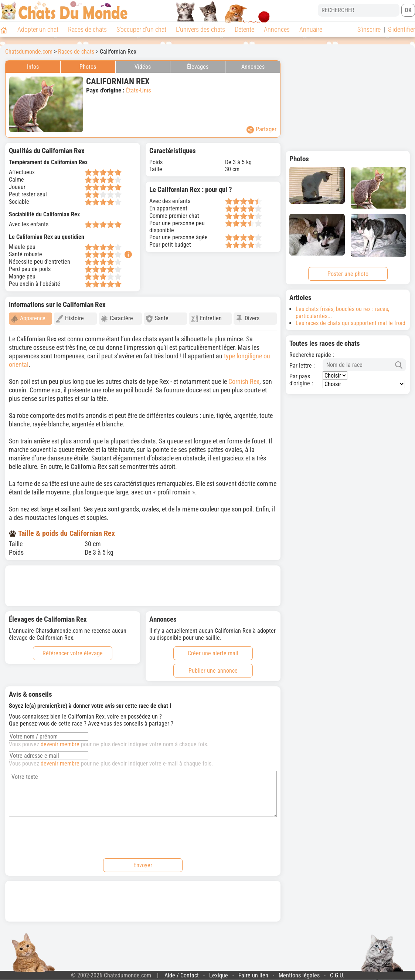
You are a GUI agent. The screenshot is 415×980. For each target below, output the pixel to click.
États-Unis (139, 90)
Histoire (70, 319)
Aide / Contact (182, 972)
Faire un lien (253, 972)
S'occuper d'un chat (141, 29)
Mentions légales (299, 972)
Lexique (219, 972)
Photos (88, 67)
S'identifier (402, 29)
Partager (261, 129)
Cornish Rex (244, 378)
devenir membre (60, 741)
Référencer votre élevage (73, 650)
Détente (244, 29)
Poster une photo (348, 274)
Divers (247, 319)
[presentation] (65, 833)
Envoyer (143, 862)
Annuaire (311, 29)
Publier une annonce (213, 667)
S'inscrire (369, 29)
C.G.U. (337, 972)
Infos (33, 67)
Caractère (117, 319)
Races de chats (87, 29)
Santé (157, 319)
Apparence (28, 319)
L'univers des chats (200, 29)
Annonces (277, 29)
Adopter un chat (38, 29)
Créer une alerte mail (213, 650)
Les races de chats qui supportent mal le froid (351, 323)
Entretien (206, 319)
